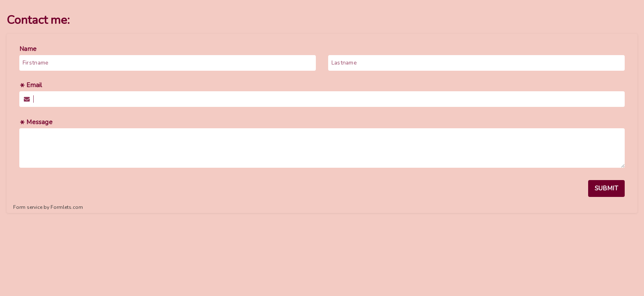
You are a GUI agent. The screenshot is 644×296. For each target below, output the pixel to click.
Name (28, 49)
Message (36, 122)
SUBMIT (606, 188)
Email (31, 85)
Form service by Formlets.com (48, 207)
